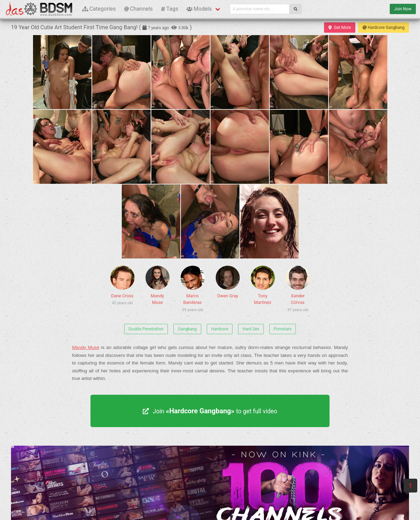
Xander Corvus (298, 290)
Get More (340, 28)
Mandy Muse (158, 285)
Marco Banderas (193, 290)
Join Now (403, 9)
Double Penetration (146, 329)
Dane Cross (122, 287)
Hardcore (220, 329)
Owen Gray (228, 282)
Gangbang (187, 329)
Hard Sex (251, 329)
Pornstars (283, 329)
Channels (138, 9)
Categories (99, 9)
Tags (170, 9)
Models (199, 9)
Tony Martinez (263, 285)
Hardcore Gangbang (384, 28)
